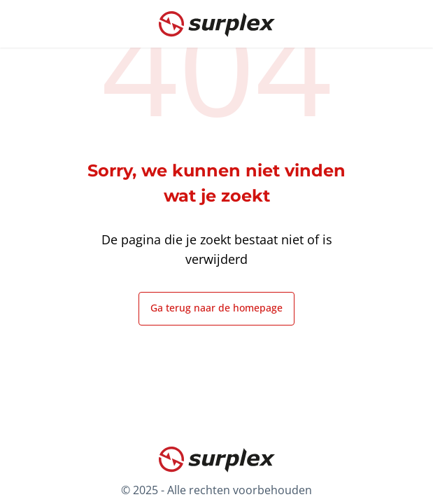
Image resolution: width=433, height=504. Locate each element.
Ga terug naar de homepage (216, 308)
